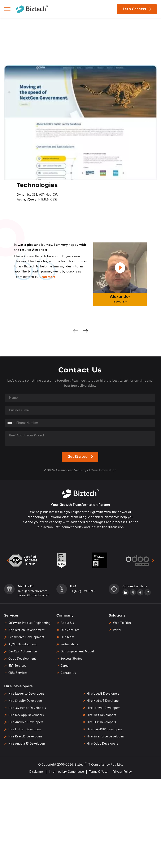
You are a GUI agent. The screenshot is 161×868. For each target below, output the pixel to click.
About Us (67, 623)
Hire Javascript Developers (27, 708)
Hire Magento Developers (26, 694)
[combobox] (11, 423)
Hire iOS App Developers (26, 715)
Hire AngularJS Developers (27, 744)
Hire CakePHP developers (105, 729)
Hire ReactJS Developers (25, 737)
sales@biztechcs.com (32, 591)
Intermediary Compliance (66, 772)
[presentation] (75, 331)
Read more (47, 277)
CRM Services (18, 673)
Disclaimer (37, 772)
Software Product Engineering (29, 623)
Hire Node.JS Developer (103, 701)
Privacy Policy (122, 772)
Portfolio (20, 26)
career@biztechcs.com (33, 596)
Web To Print (122, 623)
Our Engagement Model (77, 652)
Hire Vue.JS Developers (103, 694)
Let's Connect (135, 9)
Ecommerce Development (26, 637)
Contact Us (68, 673)
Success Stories (71, 659)
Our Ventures (70, 630)
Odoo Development (22, 659)
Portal (117, 630)
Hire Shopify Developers (25, 701)
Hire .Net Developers (101, 715)
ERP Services (17, 666)
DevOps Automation (23, 652)
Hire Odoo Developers (102, 744)
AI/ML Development (23, 644)
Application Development (27, 630)
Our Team (67, 637)
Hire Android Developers (26, 722)
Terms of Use (98, 772)
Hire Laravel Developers (104, 708)
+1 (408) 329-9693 (82, 591)
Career (65, 666)
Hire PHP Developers (101, 722)
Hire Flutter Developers (25, 729)
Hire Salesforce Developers (106, 737)
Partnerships (69, 644)
